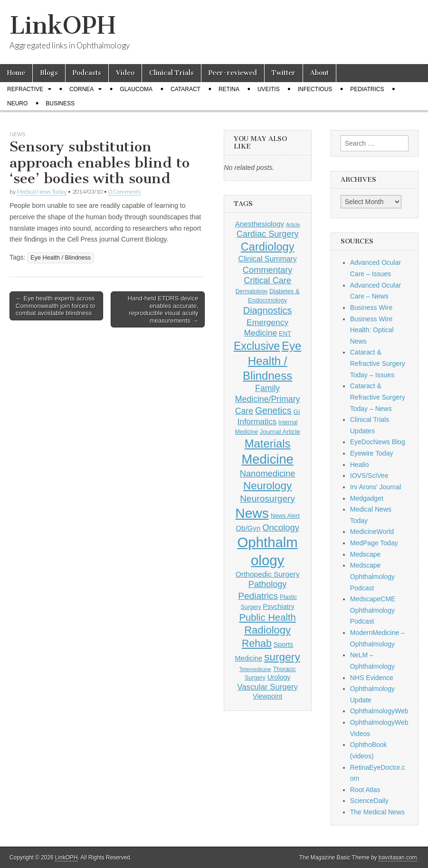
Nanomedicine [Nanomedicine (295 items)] (268, 473)
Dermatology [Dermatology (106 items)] (252, 291)
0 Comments (124, 191)
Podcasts (87, 73)
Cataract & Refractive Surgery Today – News (378, 397)
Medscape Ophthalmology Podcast (372, 576)
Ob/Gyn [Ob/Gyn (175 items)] (248, 528)
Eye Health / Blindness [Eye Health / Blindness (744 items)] (272, 361)
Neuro (17, 103)
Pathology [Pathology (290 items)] (268, 584)
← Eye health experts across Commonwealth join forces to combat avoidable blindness (56, 306)
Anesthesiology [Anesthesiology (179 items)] (260, 224)
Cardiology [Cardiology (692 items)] (268, 247)
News (17, 134)
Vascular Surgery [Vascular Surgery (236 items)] (267, 687)
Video (125, 73)
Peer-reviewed (233, 73)
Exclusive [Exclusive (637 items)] (257, 346)
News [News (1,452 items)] (252, 513)
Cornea (81, 89)
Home (16, 73)
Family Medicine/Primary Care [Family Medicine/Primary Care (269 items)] (268, 400)
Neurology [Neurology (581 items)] (267, 486)
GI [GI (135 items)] (296, 412)
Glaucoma (136, 89)
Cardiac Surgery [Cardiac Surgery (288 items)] (268, 234)
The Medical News (377, 812)
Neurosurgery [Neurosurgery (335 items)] (267, 499)
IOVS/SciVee (369, 476)
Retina (229, 89)
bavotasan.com (398, 858)
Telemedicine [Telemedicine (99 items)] (255, 669)
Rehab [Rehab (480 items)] (257, 644)
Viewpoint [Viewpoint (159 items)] (267, 696)
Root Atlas (365, 790)
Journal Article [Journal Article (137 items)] (280, 432)
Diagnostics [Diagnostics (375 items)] (268, 310)
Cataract (185, 89)
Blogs (49, 73)
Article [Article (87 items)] (293, 224)
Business (60, 103)
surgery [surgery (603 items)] (282, 657)
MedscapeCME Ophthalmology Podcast (373, 610)
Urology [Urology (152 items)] (279, 677)
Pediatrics (367, 89)
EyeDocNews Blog (378, 442)
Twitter (284, 73)
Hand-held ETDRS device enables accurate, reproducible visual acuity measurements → (163, 309)
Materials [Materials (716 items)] (268, 443)
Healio (360, 465)
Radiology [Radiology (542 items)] (267, 630)
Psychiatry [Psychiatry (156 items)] (278, 607)
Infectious (315, 89)
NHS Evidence (372, 678)
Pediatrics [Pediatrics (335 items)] (258, 596)
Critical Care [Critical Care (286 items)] (267, 280)
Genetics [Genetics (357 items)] (273, 411)
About (319, 73)
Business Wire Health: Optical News (372, 330)
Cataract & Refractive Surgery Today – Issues (378, 363)
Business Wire (371, 308)
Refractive (25, 89)
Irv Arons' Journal (376, 487)
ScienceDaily (369, 801)
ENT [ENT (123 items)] (285, 333)
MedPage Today (374, 543)
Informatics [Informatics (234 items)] (257, 422)
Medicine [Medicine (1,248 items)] (267, 459)
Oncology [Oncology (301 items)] (281, 527)
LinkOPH (62, 25)
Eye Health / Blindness (61, 258)
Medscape (366, 554)
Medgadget (367, 498)
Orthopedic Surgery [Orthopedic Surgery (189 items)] (268, 574)
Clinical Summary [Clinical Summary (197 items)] (268, 259)
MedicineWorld (372, 532)
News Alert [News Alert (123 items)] (285, 516)
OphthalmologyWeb (379, 711)
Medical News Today (42, 191)
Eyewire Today (372, 453)
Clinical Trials (171, 73)
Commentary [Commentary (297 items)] (268, 270)
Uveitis (269, 89)
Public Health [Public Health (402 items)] (267, 617)
